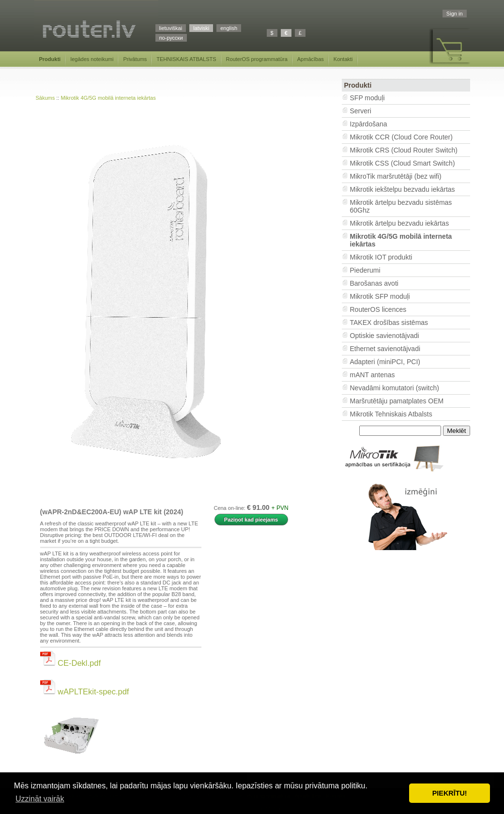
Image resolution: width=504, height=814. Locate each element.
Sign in (455, 14)
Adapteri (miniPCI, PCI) (385, 362)
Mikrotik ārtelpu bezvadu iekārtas (400, 223)
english (229, 28)
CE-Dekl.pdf (71, 663)
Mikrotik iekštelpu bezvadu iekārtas (403, 189)
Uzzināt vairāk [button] (40, 799)
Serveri (361, 111)
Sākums (46, 98)
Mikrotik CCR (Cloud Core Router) (401, 137)
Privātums (135, 59)
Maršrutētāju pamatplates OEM (397, 401)
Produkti (50, 59)
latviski (201, 28)
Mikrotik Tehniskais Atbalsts (391, 414)
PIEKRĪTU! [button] (450, 793)
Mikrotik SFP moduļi (380, 296)
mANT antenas (373, 375)
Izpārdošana (369, 124)
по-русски (171, 38)
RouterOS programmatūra (257, 59)
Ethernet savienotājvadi (385, 349)
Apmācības (311, 59)
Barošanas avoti (374, 283)
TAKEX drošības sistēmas (389, 323)
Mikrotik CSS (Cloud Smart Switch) (403, 163)
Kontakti (343, 59)
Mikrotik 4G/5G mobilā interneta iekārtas (108, 98)
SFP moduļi (367, 98)
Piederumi (365, 270)
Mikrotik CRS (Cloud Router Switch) (404, 150)
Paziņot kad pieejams (251, 520)
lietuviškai (171, 28)
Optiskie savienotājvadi (385, 336)
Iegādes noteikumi (92, 59)
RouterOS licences (378, 309)
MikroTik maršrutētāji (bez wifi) (396, 176)
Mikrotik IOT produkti (381, 257)
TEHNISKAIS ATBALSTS (186, 59)
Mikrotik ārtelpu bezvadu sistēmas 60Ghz (401, 206)
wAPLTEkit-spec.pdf (85, 691)
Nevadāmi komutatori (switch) (395, 388)
